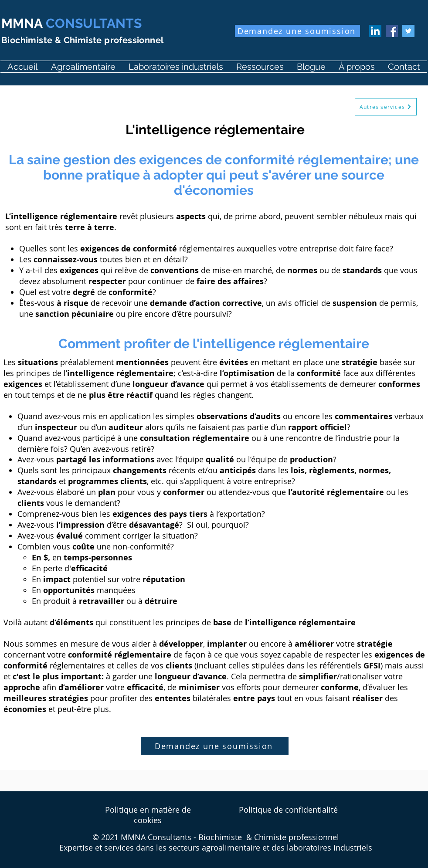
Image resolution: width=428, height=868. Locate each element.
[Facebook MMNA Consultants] (392, 31)
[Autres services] (386, 107)
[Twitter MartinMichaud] (408, 31)
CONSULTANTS (71, 23)
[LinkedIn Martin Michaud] (375, 31)
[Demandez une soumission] (297, 31)
